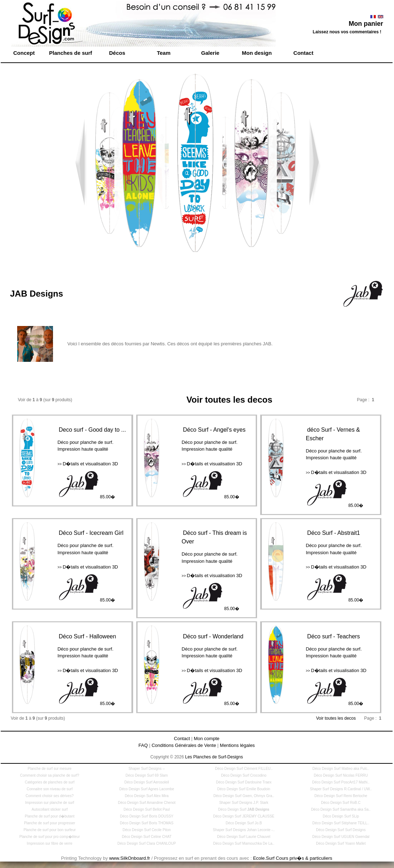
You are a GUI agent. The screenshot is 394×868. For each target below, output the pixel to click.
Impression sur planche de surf (50, 803)
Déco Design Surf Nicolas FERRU (341, 775)
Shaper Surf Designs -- (147, 769)
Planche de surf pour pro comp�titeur (50, 837)
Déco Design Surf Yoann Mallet (341, 843)
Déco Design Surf (244, 809)
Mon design (257, 53)
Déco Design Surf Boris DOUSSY (147, 816)
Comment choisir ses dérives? (50, 796)
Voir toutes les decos (337, 718)
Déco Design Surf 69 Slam (147, 775)
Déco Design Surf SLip (341, 816)
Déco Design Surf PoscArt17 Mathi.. (341, 782)
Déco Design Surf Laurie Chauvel (244, 837)
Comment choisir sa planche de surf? (50, 775)
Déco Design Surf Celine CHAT (147, 837)
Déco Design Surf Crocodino (244, 775)
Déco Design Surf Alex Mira (146, 796)
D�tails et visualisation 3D (88, 464)
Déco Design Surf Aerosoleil (147, 782)
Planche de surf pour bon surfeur (50, 830)
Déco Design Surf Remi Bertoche (341, 796)
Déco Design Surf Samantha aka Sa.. (341, 809)
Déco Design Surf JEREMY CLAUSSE (244, 816)
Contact (303, 53)
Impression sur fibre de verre (50, 843)
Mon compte (207, 738)
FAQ (143, 745)
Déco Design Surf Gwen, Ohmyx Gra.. (244, 796)
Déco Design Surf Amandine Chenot (147, 803)
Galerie (210, 53)
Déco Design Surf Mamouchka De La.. (244, 843)
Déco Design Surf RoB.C (341, 803)
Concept (24, 53)
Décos (117, 53)
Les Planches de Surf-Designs (214, 757)
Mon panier (366, 24)
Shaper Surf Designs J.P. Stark (244, 803)
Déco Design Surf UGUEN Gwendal (341, 837)
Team (164, 53)
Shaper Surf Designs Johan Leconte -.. (244, 830)
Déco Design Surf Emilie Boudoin (244, 789)
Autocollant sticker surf (50, 809)
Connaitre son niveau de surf (50, 789)
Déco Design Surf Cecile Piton (147, 830)
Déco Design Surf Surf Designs (341, 830)
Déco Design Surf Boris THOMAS (147, 823)
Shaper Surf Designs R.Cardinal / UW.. (341, 789)
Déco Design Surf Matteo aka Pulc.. (341, 769)
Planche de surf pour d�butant (49, 816)
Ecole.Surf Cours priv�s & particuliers (292, 858)
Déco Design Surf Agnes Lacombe (147, 789)
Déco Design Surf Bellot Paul (147, 809)
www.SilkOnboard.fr (130, 858)
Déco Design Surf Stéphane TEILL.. (341, 823)
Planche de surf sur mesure (49, 769)
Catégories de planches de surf (49, 782)
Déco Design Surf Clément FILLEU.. (244, 769)
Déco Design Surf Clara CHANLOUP (147, 843)
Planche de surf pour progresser (50, 823)
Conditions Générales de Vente (184, 745)
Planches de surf (71, 53)
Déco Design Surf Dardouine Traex (244, 782)
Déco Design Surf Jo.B (244, 823)
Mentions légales (237, 745)
